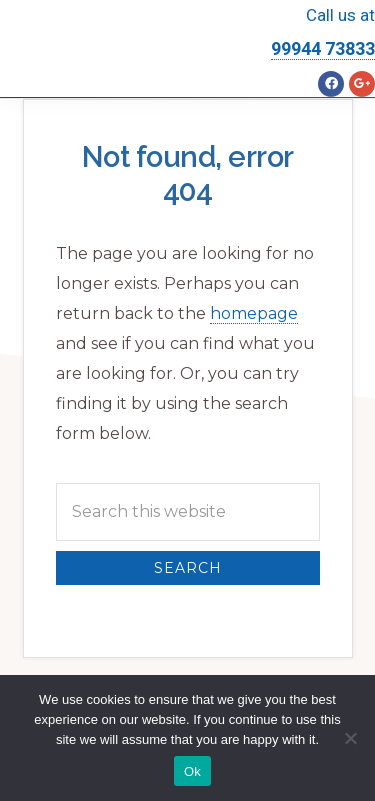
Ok (192, 771)
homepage (254, 313)
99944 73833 (323, 48)
